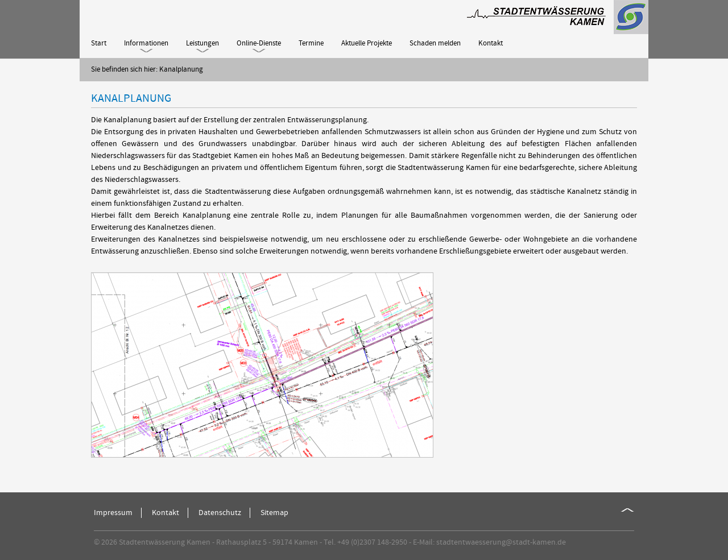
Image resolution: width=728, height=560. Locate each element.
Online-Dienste (259, 43)
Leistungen (202, 43)
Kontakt (491, 43)
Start (99, 43)
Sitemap (274, 513)
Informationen (146, 43)
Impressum (113, 513)
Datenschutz (220, 513)
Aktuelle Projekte (367, 43)
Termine (311, 43)
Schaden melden (435, 43)
